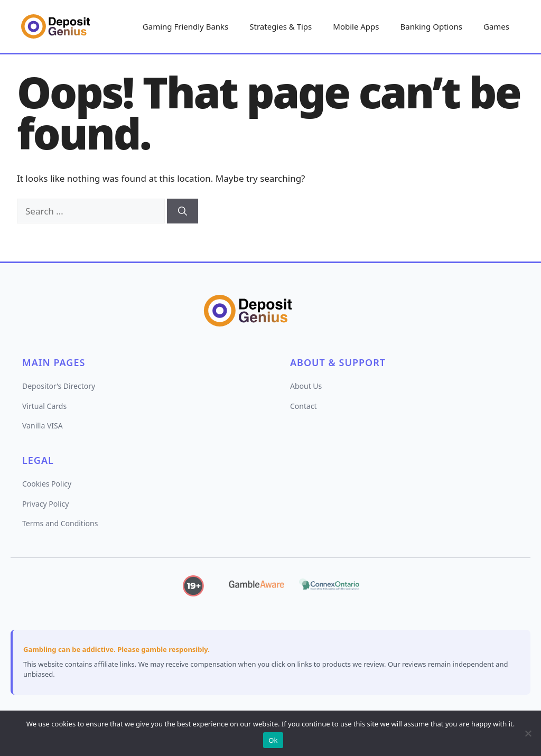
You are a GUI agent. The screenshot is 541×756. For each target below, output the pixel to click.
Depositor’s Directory (59, 386)
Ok (273, 740)
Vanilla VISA (43, 426)
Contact (304, 406)
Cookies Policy (47, 484)
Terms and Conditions (60, 523)
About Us (306, 386)
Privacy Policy (45, 504)
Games (496, 26)
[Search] (183, 211)
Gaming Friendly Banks (185, 26)
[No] (528, 733)
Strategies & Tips (281, 26)
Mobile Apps (356, 26)
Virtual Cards (44, 406)
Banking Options (431, 26)
